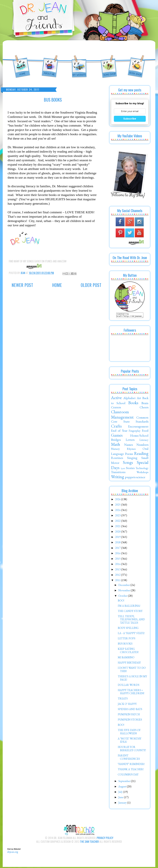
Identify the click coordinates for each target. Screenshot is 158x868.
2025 (118, 505)
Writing (118, 478)
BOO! (121, 601)
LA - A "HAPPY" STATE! (131, 634)
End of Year (119, 431)
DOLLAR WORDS (129, 686)
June (121, 798)
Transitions (118, 473)
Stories (130, 469)
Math (116, 445)
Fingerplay (135, 432)
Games (117, 436)
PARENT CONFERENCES (129, 758)
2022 (118, 522)
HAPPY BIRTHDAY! (129, 663)
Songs (128, 463)
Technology (142, 469)
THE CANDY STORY (130, 612)
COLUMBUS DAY (128, 775)
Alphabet (129, 399)
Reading (141, 454)
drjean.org (13, 853)
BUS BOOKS (125, 644)
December (124, 586)
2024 (118, 511)
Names (129, 445)
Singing (132, 459)
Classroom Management (122, 415)
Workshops (143, 473)
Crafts (116, 427)
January (123, 803)
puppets (130, 478)
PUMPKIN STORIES (130, 720)
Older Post (91, 285)
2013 (118, 570)
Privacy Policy (105, 839)
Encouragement (138, 427)
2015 (118, 559)
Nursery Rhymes (123, 450)
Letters (130, 441)
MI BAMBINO (126, 658)
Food (145, 431)
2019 (118, 538)
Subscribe (130, 119)
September (125, 782)
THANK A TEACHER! (131, 770)
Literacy (144, 441)
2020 (118, 532)
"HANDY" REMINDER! (131, 765)
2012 (118, 576)
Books (133, 404)
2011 (118, 581)
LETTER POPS (127, 639)
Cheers (144, 408)
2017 (118, 549)
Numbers (142, 445)
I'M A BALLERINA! (129, 607)
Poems (129, 455)
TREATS (123, 699)
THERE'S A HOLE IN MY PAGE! (132, 679)
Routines (117, 459)
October (123, 597)
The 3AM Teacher (89, 842)
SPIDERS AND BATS (130, 710)
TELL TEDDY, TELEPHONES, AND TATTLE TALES (131, 620)
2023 (118, 516)
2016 (118, 554)
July (121, 793)
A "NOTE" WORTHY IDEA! (129, 741)
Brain (145, 404)
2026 (118, 500)
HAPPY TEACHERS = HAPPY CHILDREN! (131, 693)
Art (139, 399)
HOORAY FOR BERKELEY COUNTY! (132, 749)
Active (116, 398)
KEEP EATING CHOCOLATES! (128, 651)
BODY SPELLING (128, 629)
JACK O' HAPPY (127, 705)
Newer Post (22, 285)
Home (57, 285)
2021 (118, 527)
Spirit (123, 469)
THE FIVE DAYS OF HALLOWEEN (129, 733)
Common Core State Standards (130, 420)
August (123, 787)
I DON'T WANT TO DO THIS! (132, 670)
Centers (116, 408)
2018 (118, 543)
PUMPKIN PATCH (129, 715)
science (141, 478)
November (125, 591)
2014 (118, 565)
